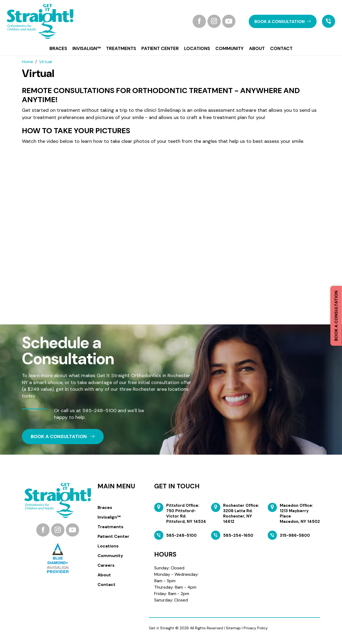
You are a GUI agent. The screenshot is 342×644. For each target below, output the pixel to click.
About (257, 48)
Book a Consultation (336, 316)
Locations (197, 48)
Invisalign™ (87, 48)
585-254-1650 (238, 535)
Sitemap (233, 628)
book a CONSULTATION (283, 22)
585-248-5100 (99, 411)
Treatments (121, 48)
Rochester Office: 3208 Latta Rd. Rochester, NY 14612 (241, 513)
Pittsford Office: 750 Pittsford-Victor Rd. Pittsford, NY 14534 (186, 513)
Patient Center (160, 48)
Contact (281, 48)
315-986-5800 (295, 535)
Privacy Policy (256, 628)
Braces (58, 48)
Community (230, 48)
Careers (106, 565)
